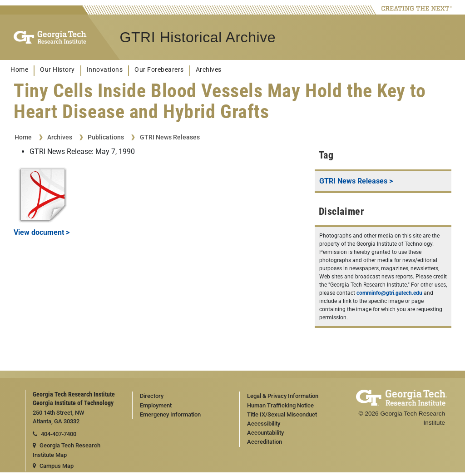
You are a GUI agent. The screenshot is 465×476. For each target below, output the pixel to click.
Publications (106, 137)
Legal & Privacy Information (283, 396)
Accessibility (264, 424)
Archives (209, 70)
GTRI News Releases (170, 137)
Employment (156, 405)
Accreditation (265, 442)
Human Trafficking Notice (280, 405)
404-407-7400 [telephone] (54, 434)
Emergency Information (170, 414)
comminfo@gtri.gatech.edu (389, 293)
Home (19, 70)
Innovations (105, 70)
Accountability (265, 433)
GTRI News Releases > (356, 181)
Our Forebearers (159, 70)
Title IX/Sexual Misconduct (282, 414)
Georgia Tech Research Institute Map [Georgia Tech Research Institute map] (67, 450)
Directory (152, 396)
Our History (57, 70)
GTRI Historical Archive (198, 37)
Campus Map (53, 466)
